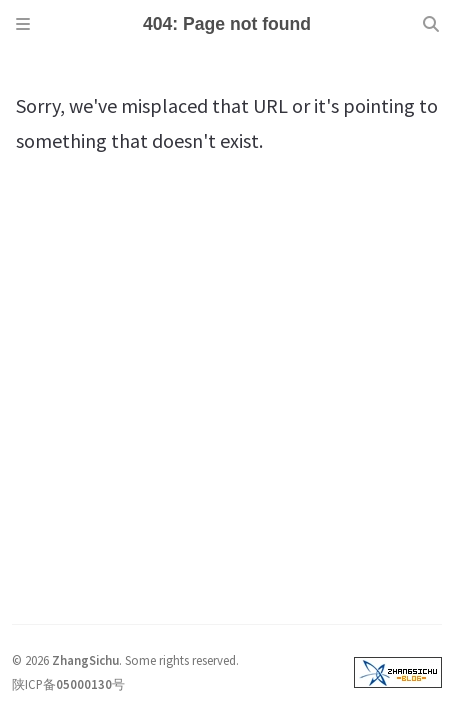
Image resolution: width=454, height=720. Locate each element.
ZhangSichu (85, 660)
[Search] (431, 24)
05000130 (84, 684)
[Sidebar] (23, 24)
